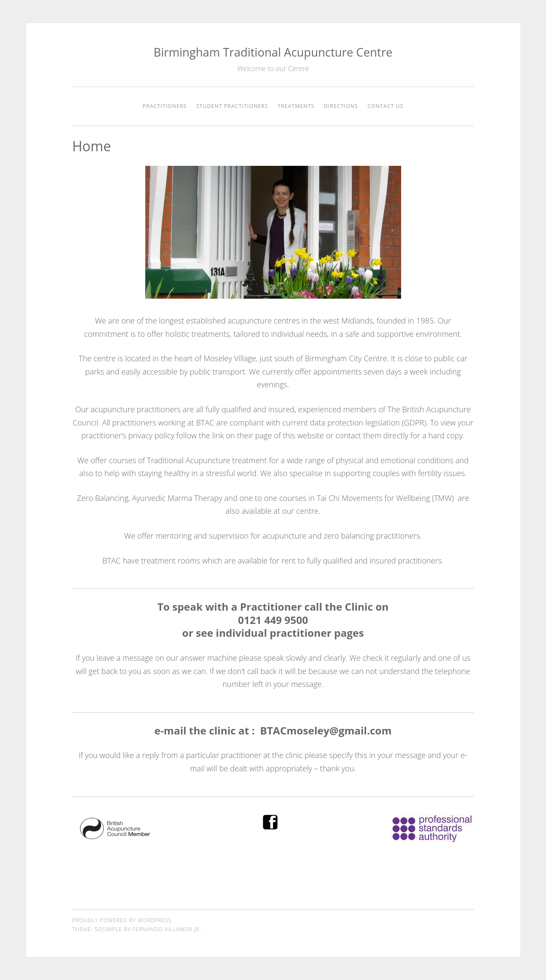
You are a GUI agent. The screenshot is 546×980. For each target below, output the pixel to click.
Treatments (296, 106)
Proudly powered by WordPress (122, 920)
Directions (341, 106)
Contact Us (386, 106)
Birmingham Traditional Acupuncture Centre (273, 52)
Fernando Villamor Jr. (167, 929)
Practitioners (165, 106)
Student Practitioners (232, 106)
